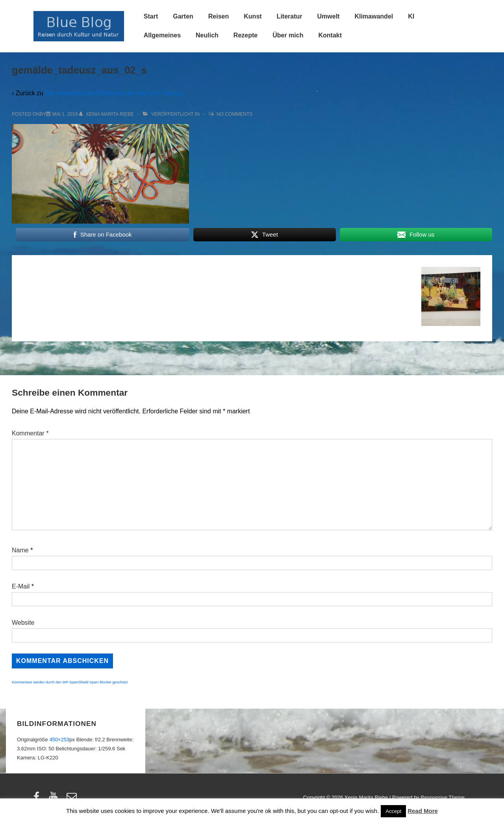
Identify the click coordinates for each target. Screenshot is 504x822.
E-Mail (21, 586)
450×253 (59, 740)
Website (23, 623)
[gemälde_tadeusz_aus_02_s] (65, 114)
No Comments (234, 114)
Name (20, 550)
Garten (183, 16)
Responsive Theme (443, 797)
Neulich (207, 35)
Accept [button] (393, 811)
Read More (423, 811)
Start (151, 16)
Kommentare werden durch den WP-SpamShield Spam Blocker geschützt (70, 682)
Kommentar (30, 433)
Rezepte (246, 35)
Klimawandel (374, 16)
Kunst (253, 16)
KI (411, 16)
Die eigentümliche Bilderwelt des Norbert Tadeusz (114, 93)
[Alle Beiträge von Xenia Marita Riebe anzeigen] (107, 114)
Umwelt (329, 16)
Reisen (219, 16)
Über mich (288, 35)
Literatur (290, 16)
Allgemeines (162, 35)
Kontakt (330, 35)
